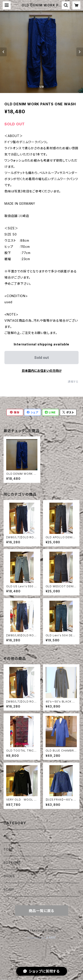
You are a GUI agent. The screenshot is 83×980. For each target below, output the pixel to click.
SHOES (9, 876)
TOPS (8, 849)
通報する (73, 382)
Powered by (42, 938)
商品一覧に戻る (42, 911)
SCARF (9, 890)
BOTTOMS (12, 863)
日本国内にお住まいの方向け (42, 371)
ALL (6, 836)
